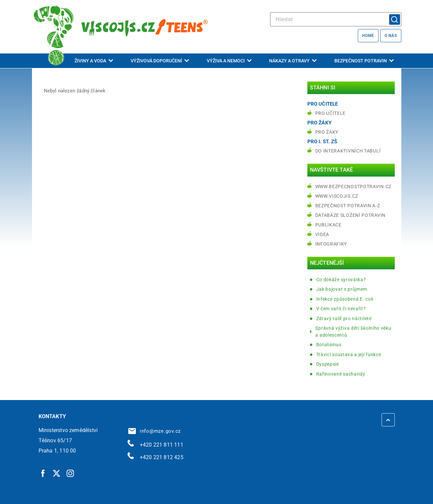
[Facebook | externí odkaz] (43, 473)
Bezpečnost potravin (364, 61)
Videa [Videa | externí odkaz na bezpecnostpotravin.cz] (322, 234)
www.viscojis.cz (337, 196)
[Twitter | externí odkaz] (57, 473)
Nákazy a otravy (293, 61)
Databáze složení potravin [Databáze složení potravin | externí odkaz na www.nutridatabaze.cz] (351, 215)
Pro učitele (331, 113)
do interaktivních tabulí (348, 151)
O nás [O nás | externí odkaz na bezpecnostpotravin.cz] (391, 36)
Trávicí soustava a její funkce (349, 354)
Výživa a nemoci (229, 61)
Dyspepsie (328, 364)
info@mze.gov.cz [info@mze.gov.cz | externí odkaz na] (155, 431)
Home (368, 36)
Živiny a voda (94, 61)
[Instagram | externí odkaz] (71, 473)
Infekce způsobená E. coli (345, 299)
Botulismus (329, 345)
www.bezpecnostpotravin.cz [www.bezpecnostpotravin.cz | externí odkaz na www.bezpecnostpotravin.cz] (354, 186)
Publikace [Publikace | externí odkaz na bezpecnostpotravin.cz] (328, 225)
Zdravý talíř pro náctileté (344, 319)
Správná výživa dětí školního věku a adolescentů (353, 332)
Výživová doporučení (160, 61)
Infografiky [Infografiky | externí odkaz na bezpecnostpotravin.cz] (331, 244)
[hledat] (336, 19)
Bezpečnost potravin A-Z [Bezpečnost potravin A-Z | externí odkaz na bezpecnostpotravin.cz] (348, 206)
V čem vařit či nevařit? (341, 309)
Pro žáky (327, 132)
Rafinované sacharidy (341, 374)
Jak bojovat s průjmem (342, 289)
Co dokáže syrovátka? (341, 280)
